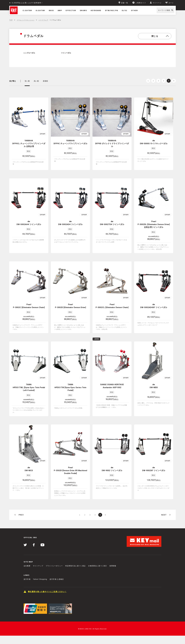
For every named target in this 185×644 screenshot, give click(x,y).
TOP (11, 20)
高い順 (36, 81)
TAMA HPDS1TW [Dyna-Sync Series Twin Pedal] (70, 387)
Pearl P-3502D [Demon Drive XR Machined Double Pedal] (70, 470)
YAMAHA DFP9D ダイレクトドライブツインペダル (112, 143)
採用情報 (113, 566)
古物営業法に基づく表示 (97, 566)
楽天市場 (27, 579)
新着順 (45, 81)
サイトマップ (38, 566)
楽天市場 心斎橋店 (57, 579)
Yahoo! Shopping (40, 579)
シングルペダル (29, 53)
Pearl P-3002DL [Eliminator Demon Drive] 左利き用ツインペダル (154, 224)
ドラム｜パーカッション (26, 20)
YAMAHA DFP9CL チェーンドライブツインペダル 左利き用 (29, 143)
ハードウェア (43, 20)
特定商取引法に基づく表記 (75, 566)
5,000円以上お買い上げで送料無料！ (27, 3)
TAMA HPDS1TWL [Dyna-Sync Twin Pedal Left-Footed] (29, 387)
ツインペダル (66, 53)
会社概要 (27, 566)
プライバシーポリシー (54, 566)
